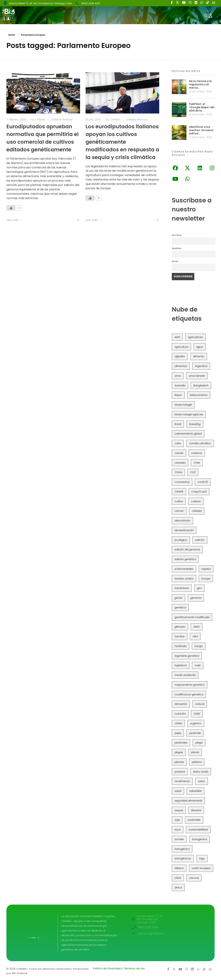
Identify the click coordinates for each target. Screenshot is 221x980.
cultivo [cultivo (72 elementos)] (179, 501)
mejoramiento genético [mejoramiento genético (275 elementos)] (190, 685)
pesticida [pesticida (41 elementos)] (195, 733)
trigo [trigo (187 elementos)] (202, 858)
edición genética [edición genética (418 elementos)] (185, 559)
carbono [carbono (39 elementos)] (197, 453)
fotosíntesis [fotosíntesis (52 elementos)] (182, 588)
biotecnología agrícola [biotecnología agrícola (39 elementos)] (189, 414)
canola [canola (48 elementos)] (179, 453)
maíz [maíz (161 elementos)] (198, 665)
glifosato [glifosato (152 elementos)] (180, 627)
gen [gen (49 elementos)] (199, 588)
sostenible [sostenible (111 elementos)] (194, 820)
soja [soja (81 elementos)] (177, 820)
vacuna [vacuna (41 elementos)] (194, 878)
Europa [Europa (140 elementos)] (206, 579)
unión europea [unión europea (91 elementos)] (201, 868)
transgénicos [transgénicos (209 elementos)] (183, 858)
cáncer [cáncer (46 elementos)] (179, 511)
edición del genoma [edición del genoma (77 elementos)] (187, 549)
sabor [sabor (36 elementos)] (202, 781)
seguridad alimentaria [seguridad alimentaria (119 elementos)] (188, 801)
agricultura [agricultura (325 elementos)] (181, 347)
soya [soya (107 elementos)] (178, 830)
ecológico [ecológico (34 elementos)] (181, 540)
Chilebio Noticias (62, 120)
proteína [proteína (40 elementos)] (180, 772)
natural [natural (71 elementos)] (200, 704)
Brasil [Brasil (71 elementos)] (178, 424)
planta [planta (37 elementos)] (195, 752)
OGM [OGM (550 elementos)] (197, 714)
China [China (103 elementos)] (178, 472)
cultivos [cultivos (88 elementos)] (196, 501)
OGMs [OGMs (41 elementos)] (178, 723)
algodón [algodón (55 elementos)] (180, 356)
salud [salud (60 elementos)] (178, 791)
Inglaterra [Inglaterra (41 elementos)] (181, 665)
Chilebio (41, 120)
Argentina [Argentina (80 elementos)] (201, 366)
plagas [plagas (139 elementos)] (179, 752)
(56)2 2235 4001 (91, 3)
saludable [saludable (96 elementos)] (195, 791)
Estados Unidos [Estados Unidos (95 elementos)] (184, 579)
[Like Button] (11, 208)
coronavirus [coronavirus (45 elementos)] (182, 482)
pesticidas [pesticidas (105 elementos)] (181, 743)
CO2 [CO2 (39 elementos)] (193, 472)
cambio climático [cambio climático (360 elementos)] (200, 443)
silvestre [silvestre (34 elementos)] (196, 810)
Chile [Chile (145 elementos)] (197, 463)
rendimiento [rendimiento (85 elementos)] (182, 781)
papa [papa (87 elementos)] (178, 733)
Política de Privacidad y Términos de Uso (119, 968)
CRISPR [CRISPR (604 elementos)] (179, 492)
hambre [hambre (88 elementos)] (180, 636)
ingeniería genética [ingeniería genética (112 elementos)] (187, 656)
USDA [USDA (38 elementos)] (178, 878)
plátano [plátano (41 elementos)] (197, 762)
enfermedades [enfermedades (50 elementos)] (184, 569)
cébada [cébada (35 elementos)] (197, 511)
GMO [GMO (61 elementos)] (197, 627)
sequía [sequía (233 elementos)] (179, 810)
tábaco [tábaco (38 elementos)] (179, 868)
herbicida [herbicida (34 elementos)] (181, 646)
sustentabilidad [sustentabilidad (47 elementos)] (198, 830)
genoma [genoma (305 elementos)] (196, 598)
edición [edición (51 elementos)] (200, 540)
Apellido (177, 248)
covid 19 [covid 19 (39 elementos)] (203, 482)
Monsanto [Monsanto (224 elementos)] (181, 704)
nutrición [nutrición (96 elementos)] (180, 714)
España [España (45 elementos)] (206, 569)
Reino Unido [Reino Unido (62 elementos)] (201, 772)
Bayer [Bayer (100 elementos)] (178, 395)
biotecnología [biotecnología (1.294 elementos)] (183, 405)
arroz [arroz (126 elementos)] (178, 376)
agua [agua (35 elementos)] (200, 347)
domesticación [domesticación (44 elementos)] (184, 530)
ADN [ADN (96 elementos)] (177, 337)
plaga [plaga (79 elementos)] (199, 743)
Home (12, 35)
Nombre (177, 235)
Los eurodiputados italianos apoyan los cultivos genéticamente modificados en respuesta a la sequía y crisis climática (122, 142)
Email (175, 261)
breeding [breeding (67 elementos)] (195, 424)
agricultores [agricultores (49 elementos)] (195, 337)
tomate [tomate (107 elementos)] (179, 839)
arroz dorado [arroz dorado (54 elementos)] (197, 376)
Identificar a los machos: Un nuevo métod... (201, 130)
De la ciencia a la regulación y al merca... (200, 84)
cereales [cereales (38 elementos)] (180, 463)
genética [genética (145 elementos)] (180, 608)
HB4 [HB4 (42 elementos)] (195, 636)
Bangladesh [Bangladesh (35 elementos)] (201, 385)
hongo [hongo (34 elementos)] (199, 646)
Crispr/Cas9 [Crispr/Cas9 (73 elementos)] (199, 492)
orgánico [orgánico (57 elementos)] (196, 723)
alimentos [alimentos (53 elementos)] (181, 366)
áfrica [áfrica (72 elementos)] (178, 888)
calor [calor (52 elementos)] (178, 443)
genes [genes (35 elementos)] (178, 598)
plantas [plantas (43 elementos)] (179, 762)
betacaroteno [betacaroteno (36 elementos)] (199, 395)
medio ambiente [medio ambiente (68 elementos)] (185, 675)
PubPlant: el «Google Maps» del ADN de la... (202, 107)
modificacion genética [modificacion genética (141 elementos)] (189, 694)
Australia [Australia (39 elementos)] (180, 385)
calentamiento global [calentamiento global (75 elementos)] (188, 434)
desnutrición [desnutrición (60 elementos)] (182, 521)
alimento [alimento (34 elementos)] (199, 356)
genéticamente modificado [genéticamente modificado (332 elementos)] (192, 617)
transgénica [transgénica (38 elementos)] (200, 839)
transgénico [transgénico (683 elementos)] (182, 849)
